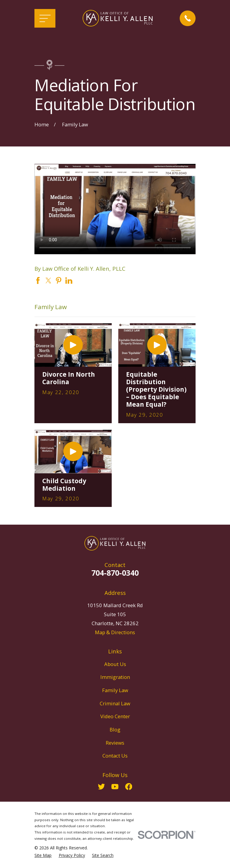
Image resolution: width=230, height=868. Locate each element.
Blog (115, 729)
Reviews (115, 743)
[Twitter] (101, 787)
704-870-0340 (115, 573)
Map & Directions (115, 632)
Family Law (115, 690)
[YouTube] (115, 787)
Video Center (115, 716)
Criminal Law (115, 703)
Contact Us (115, 756)
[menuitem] (43, 855)
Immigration (115, 677)
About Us (115, 664)
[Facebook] (129, 787)
